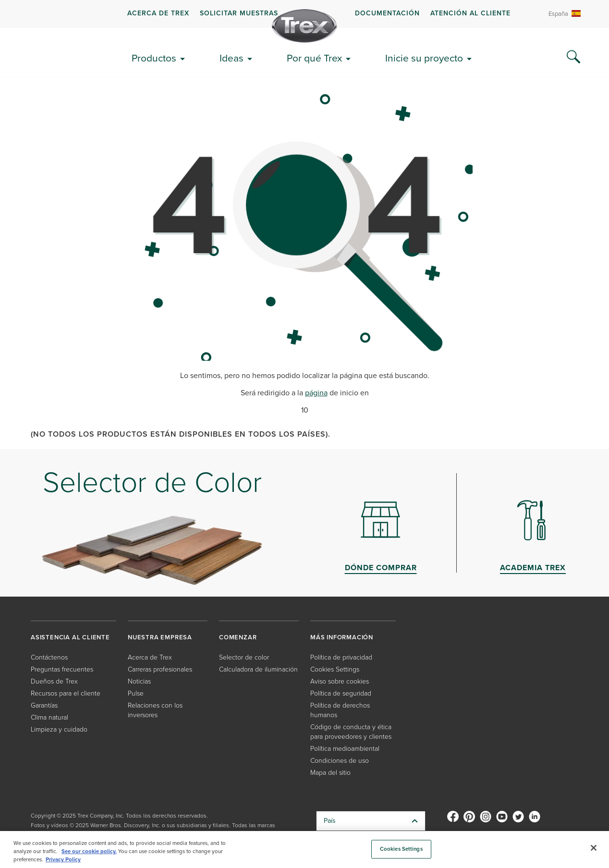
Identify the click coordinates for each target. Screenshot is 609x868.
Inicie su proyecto (424, 58)
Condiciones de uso (340, 761)
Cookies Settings (335, 669)
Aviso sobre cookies (340, 681)
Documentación (387, 13)
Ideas (231, 58)
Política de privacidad (341, 657)
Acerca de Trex (158, 13)
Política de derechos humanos (340, 710)
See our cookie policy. (89, 851)
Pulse (136, 693)
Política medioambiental (345, 749)
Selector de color (244, 657)
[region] (304, 850)
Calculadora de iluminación (258, 669)
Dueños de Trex (54, 681)
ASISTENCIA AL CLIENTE (70, 637)
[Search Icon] (573, 57)
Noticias (139, 681)
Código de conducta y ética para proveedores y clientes (351, 732)
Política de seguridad (341, 693)
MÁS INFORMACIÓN (342, 637)
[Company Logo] (304, 26)
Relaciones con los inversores (155, 710)
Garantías (44, 705)
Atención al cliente (470, 13)
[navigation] (304, 14)
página (316, 393)
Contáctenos (49, 657)
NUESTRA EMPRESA (160, 637)
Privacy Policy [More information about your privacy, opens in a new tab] (63, 860)
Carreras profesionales (160, 669)
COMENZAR (238, 637)
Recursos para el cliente (66, 693)
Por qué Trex (314, 58)
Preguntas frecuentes (62, 669)
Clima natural (49, 717)
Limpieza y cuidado (59, 729)
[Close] (594, 848)
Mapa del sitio (330, 773)
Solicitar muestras (239, 13)
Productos (154, 58)
